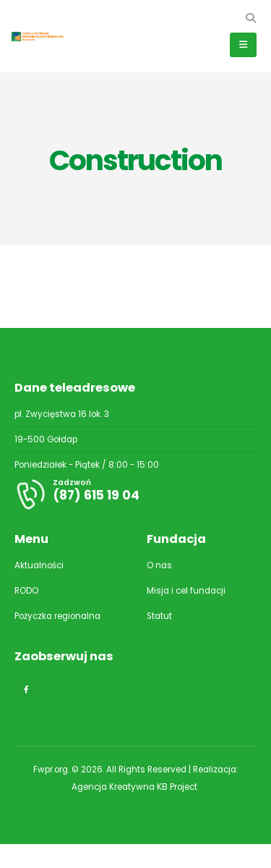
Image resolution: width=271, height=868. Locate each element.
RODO (26, 591)
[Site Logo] (43, 37)
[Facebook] (26, 689)
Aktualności (39, 565)
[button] (250, 18)
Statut (159, 616)
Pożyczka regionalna (57, 616)
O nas (159, 565)
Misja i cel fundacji (186, 591)
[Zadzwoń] (135, 494)
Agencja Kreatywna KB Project (135, 787)
